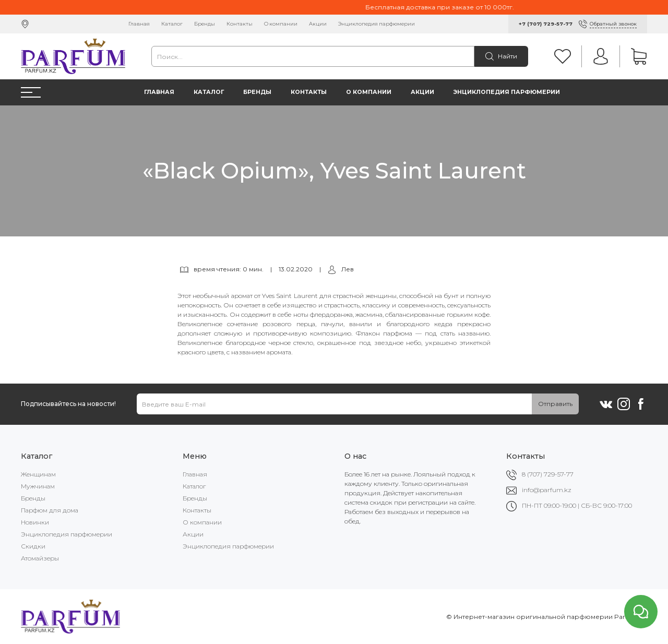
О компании (281, 24)
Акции (318, 24)
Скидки (33, 546)
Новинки (35, 522)
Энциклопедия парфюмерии (377, 24)
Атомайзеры (40, 558)
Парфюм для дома (50, 510)
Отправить (555, 404)
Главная (139, 24)
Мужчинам (38, 486)
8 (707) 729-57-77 (548, 474)
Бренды (205, 24)
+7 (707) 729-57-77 (546, 24)
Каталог (172, 24)
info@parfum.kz (547, 490)
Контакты (240, 24)
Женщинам (38, 474)
